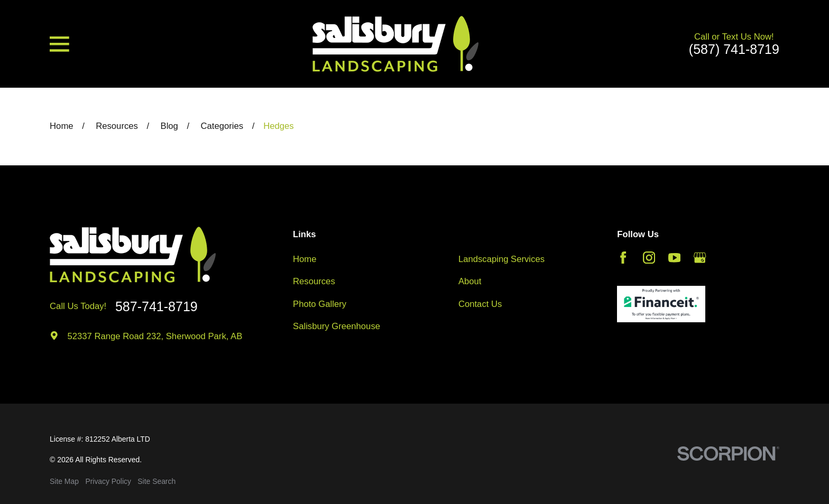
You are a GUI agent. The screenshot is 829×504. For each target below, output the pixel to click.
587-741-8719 (156, 307)
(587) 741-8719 (734, 49)
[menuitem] (64, 482)
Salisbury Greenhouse (337, 326)
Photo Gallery (320, 304)
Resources (314, 281)
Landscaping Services (501, 259)
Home (305, 259)
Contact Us (480, 304)
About (470, 281)
